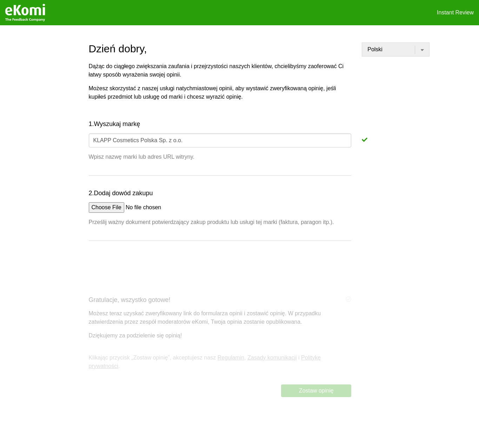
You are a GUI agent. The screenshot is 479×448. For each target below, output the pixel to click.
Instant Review (455, 12)
